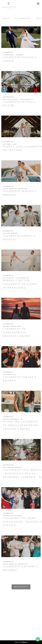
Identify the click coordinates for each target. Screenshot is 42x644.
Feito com (21, 642)
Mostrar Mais (21, 587)
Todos (6, 18)
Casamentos (23, 18)
